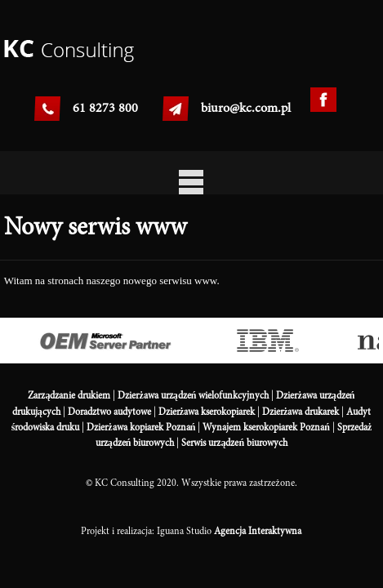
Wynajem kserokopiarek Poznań (266, 427)
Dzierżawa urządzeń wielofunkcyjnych (193, 395)
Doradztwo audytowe (109, 412)
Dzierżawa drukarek (301, 412)
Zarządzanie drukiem (69, 395)
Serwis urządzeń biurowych (234, 443)
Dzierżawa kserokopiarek (207, 412)
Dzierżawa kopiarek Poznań (141, 427)
